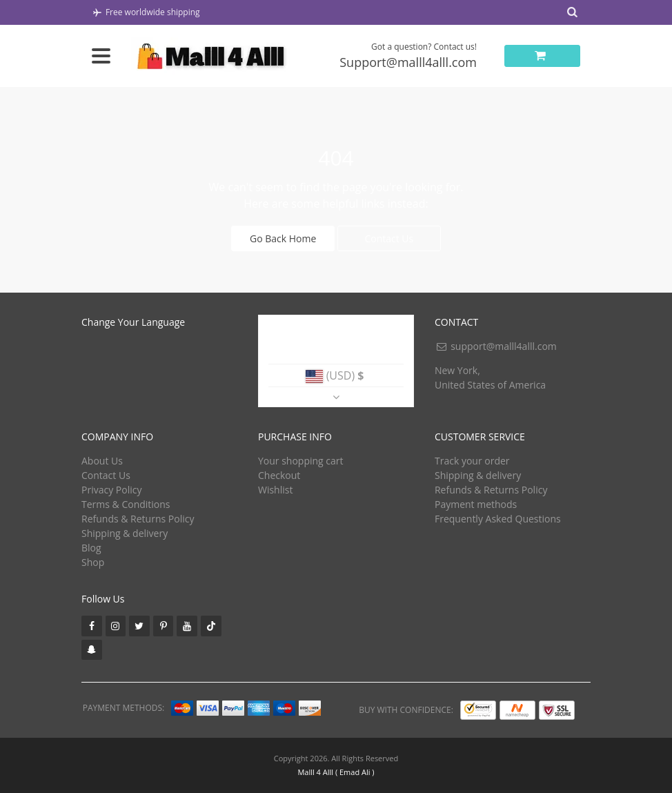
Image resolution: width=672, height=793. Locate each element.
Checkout (279, 475)
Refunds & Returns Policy (138, 519)
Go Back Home (283, 238)
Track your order (472, 461)
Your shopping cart (301, 461)
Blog (91, 548)
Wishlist (275, 490)
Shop (93, 562)
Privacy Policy (111, 490)
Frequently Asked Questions (498, 519)
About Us (102, 461)
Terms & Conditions (126, 504)
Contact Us (389, 238)
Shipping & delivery (125, 533)
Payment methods (476, 504)
